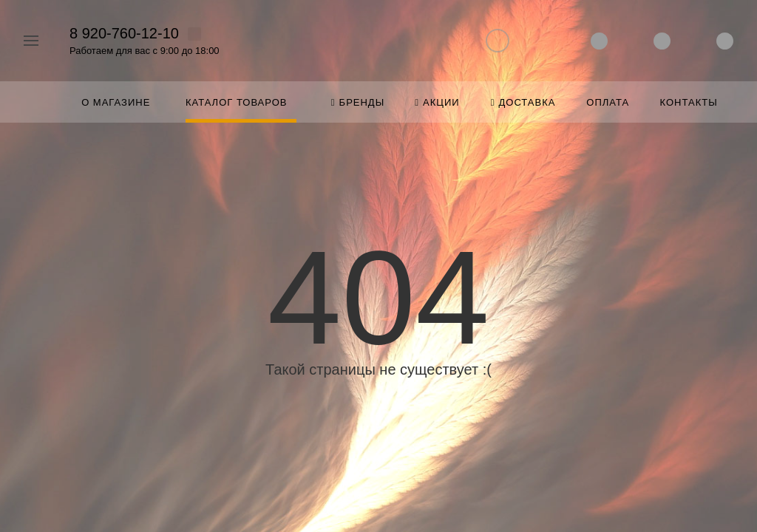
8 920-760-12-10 (124, 33)
